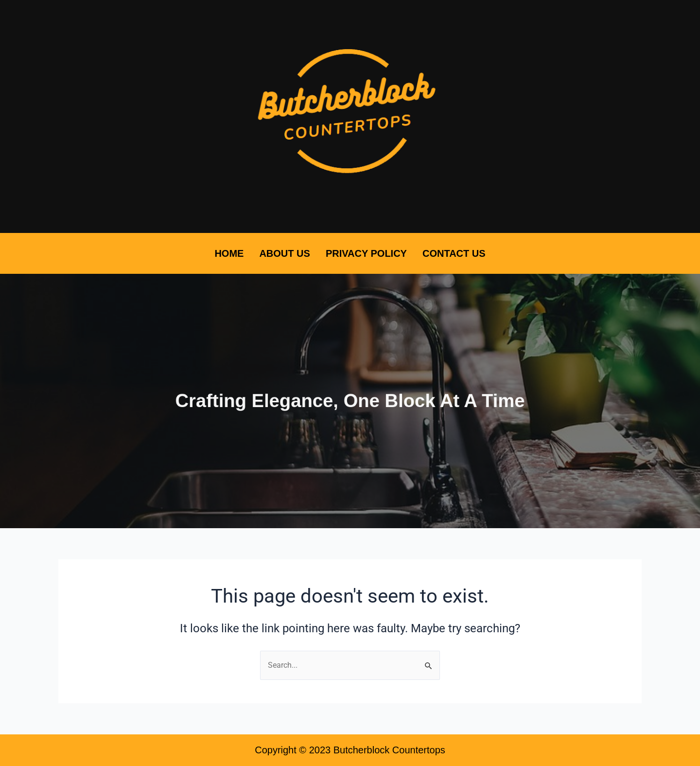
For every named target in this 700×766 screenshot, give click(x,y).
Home (229, 253)
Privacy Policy (366, 253)
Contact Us (454, 253)
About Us (284, 253)
